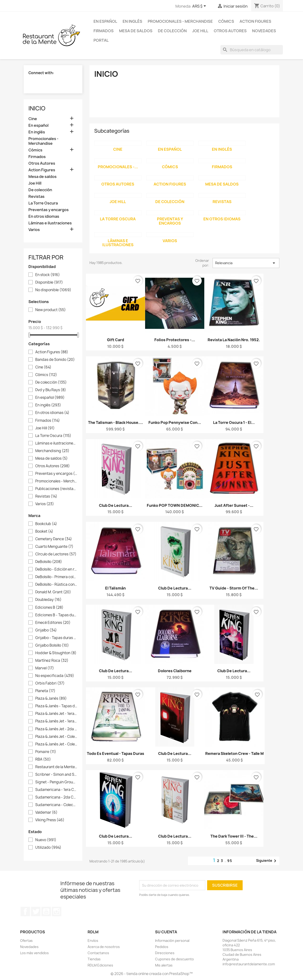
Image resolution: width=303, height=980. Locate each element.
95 (230, 861)
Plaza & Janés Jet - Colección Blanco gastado (56, 737)
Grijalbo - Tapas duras (56, 638)
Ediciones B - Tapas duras (56, 615)
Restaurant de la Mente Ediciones (56, 767)
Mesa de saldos (136, 31)
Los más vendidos (34, 953)
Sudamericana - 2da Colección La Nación (56, 797)
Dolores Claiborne (175, 671)
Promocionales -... (118, 167)
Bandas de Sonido (55, 360)
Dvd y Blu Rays (51, 390)
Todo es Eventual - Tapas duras (116, 753)
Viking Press (50, 820)
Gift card (116, 340)
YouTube (46, 912)
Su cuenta (166, 932)
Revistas (36, 197)
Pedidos (162, 947)
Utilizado (48, 848)
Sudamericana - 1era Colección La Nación (56, 790)
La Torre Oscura (43, 203)
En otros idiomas (44, 216)
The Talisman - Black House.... (116, 422)
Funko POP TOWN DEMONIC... (175, 505)
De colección (172, 31)
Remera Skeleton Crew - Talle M (234, 753)
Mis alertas (164, 965)
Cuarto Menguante (54, 547)
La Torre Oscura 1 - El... (234, 422)
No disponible (53, 290)
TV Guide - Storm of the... (234, 588)
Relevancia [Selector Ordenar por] (246, 263)
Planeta (45, 691)
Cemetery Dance (54, 539)
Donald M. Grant (53, 592)
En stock (48, 275)
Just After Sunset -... (234, 505)
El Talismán (115, 588)
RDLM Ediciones (100, 965)
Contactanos (98, 953)
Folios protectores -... (175, 340)
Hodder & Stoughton (56, 653)
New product (51, 310)
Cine (33, 119)
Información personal (172, 941)
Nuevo (46, 840)
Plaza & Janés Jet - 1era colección (56, 714)
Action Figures (255, 21)
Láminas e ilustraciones (50, 223)
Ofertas (26, 941)
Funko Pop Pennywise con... (175, 422)
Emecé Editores (53, 623)
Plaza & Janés (51, 699)
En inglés (132, 21)
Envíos (93, 941)
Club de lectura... (116, 505)
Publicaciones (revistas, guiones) (56, 489)
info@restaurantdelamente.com (249, 964)
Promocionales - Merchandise (180, 21)
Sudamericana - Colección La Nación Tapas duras (56, 805)
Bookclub (46, 524)
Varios (34, 230)
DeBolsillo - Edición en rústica (56, 569)
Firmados (104, 31)
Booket (44, 531)
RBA (43, 759)
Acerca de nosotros (104, 947)
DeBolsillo (49, 562)
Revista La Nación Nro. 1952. (234, 340)
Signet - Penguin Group (56, 782)
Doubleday (48, 600)
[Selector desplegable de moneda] (200, 6)
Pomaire (46, 752)
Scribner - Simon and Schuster (56, 775)
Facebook (25, 912)
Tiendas (94, 959)
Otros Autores (230, 31)
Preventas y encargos (49, 210)
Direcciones (165, 953)
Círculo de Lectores (56, 554)
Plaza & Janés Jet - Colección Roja (56, 744)
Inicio (37, 108)
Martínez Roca (52, 661)
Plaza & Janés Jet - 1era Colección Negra (56, 721)
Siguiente (267, 861)
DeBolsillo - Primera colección (56, 577)
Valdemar (46, 812)
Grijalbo (46, 630)
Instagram (57, 912)
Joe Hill (200, 31)
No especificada (55, 676)
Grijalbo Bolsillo (52, 645)
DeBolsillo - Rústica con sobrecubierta (56, 585)
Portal (101, 40)
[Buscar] (252, 50)
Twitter (36, 912)
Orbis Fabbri (50, 683)
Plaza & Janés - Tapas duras (56, 706)
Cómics (226, 21)
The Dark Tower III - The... (234, 836)
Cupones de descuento (174, 959)
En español (105, 21)
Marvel (45, 668)
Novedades (264, 31)
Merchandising (52, 451)
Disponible (49, 282)
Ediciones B (49, 608)
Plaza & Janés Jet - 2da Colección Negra (56, 729)
